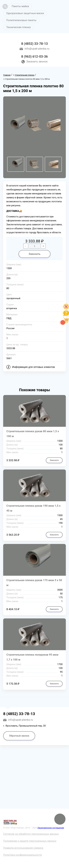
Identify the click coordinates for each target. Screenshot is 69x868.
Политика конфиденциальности (22, 855)
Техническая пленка (18, 27)
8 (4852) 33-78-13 (34, 44)
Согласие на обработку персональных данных (31, 834)
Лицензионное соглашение (51, 828)
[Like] (66, 309)
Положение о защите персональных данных (30, 841)
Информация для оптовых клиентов (33, 367)
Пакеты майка (20, 6)
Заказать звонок (37, 61)
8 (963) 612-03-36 (34, 57)
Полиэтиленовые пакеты (21, 20)
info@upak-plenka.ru (37, 49)
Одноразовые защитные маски (25, 13)
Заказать (34, 254)
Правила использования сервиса (23, 848)
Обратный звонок (19, 736)
